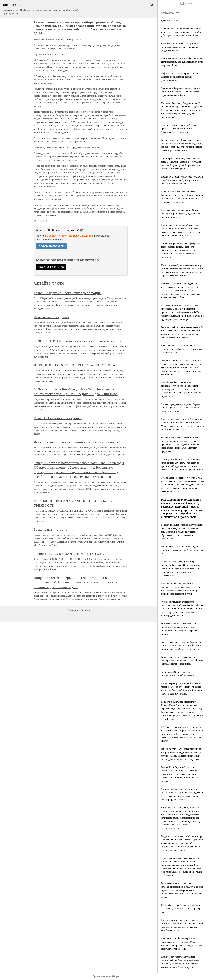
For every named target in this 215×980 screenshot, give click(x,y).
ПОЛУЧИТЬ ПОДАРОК (51, 246)
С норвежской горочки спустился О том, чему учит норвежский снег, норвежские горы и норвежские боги (181, 92)
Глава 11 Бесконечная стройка (58, 418)
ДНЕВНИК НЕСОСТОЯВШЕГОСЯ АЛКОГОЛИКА (75, 365)
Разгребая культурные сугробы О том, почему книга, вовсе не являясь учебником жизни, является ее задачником (182, 660)
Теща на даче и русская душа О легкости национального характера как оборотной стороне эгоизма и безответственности (181, 645)
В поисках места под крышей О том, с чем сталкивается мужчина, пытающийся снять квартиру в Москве (182, 62)
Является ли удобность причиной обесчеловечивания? (77, 442)
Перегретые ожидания (51, 317)
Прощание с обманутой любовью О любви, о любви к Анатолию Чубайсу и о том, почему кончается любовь (182, 180)
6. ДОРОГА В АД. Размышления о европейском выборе (78, 341)
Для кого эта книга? (171, 20)
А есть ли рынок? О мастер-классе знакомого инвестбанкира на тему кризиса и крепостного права (182, 349)
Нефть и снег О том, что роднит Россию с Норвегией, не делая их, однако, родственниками (181, 77)
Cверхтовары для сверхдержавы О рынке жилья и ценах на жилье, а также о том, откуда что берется (181, 408)
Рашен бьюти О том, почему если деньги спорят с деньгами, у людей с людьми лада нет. (182, 550)
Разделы (85, 610)
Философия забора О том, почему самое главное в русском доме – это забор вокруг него (182, 909)
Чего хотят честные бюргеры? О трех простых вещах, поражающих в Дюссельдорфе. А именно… (179, 128)
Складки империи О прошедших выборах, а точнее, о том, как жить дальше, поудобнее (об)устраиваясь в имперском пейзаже (182, 32)
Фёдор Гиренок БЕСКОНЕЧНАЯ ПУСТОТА (69, 554)
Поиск (186, 4)
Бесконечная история (50, 529)
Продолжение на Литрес (51, 267)
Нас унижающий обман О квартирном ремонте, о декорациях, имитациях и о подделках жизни (180, 47)
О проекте (73, 610)
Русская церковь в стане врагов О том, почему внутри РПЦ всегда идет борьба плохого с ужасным (180, 213)
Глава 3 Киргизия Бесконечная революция (67, 293)
